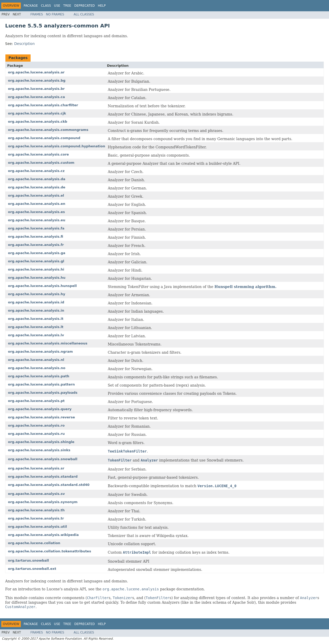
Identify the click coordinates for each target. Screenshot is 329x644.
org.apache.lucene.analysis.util (37, 527)
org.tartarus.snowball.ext (32, 569)
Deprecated (85, 6)
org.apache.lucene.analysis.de (37, 187)
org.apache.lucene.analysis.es (36, 212)
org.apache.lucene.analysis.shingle (41, 442)
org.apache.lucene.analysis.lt (36, 327)
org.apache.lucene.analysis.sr (36, 468)
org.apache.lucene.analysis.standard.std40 (49, 485)
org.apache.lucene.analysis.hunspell (42, 286)
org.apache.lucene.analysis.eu (37, 220)
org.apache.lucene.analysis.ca (36, 97)
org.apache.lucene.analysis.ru (36, 434)
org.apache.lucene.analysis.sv (36, 494)
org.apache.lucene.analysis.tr (36, 518)
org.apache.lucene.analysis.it (36, 319)
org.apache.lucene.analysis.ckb (38, 122)
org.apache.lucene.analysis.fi (36, 237)
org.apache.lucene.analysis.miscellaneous (48, 343)
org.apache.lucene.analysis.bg (37, 80)
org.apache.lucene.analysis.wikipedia (43, 535)
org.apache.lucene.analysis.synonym (43, 502)
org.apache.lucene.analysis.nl (36, 360)
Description (24, 44)
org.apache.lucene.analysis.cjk (37, 113)
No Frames (55, 14)
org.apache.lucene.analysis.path (39, 376)
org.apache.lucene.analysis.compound (44, 138)
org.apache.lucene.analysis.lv (36, 335)
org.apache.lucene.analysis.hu (37, 278)
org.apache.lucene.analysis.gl (36, 261)
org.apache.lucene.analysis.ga (37, 253)
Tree (67, 6)
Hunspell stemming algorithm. (245, 287)
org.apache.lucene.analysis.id (36, 302)
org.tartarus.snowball (28, 560)
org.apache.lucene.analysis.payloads (43, 393)
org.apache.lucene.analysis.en (37, 204)
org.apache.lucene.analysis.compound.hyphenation (57, 146)
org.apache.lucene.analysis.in (36, 310)
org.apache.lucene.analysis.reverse (41, 417)
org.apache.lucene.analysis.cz (36, 171)
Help (102, 6)
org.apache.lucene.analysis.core (38, 154)
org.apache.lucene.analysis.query (40, 409)
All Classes (84, 14)
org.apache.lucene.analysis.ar (36, 72)
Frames (37, 14)
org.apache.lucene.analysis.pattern (41, 384)
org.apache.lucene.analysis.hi (36, 269)
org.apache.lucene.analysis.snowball (43, 459)
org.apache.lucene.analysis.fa (36, 228)
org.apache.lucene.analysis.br (36, 89)
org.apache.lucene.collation (34, 543)
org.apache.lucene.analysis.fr (36, 245)
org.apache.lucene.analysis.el (36, 195)
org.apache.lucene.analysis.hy (37, 294)
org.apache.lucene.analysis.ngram (40, 352)
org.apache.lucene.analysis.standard (43, 477)
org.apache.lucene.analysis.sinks (39, 450)
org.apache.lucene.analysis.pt (36, 401)
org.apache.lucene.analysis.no (37, 368)
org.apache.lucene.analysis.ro (36, 425)
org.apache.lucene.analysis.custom (41, 163)
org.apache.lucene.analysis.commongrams (48, 130)
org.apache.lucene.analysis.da (37, 179)
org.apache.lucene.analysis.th (36, 510)
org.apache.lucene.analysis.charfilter (43, 105)
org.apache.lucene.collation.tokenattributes (49, 551)
